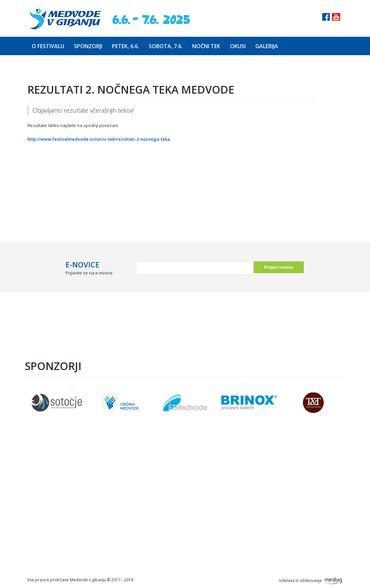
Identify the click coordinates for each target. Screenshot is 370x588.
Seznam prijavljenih (133, 515)
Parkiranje (121, 525)
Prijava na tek (125, 505)
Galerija (267, 46)
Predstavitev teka (131, 485)
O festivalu (48, 46)
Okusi (238, 46)
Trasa (115, 495)
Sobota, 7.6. (166, 46)
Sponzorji (88, 46)
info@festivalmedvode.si (241, 519)
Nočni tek (206, 46)
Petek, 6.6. (126, 46)
